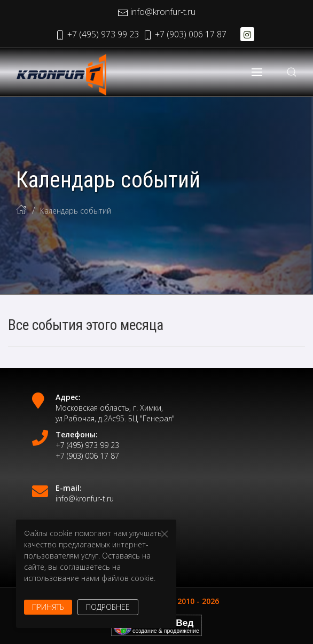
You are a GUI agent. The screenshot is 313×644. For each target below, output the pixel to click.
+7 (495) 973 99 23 (97, 34)
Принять (48, 607)
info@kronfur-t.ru (156, 12)
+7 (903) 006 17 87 (184, 34)
